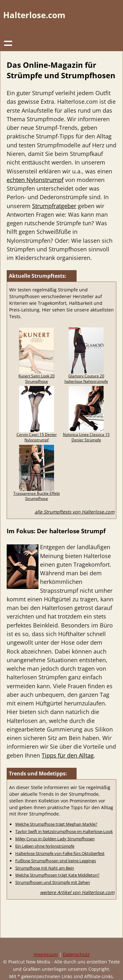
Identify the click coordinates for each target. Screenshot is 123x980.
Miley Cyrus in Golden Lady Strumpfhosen (55, 839)
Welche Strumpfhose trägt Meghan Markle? (56, 824)
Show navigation (8, 43)
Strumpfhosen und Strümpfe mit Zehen (53, 882)
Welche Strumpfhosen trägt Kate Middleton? (57, 875)
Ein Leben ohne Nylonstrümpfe (45, 846)
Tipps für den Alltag (68, 755)
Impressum (46, 954)
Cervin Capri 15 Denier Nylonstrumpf (37, 437)
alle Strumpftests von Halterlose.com (75, 512)
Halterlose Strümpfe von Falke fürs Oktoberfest (60, 853)
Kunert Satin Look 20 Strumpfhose (37, 379)
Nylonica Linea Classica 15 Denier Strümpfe (86, 437)
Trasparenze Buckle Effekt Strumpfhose (37, 496)
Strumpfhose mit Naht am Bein (45, 868)
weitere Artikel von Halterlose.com (77, 892)
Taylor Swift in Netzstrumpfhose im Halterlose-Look (64, 831)
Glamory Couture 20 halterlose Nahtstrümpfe (86, 379)
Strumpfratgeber (54, 206)
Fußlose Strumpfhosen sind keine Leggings (56, 861)
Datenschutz (76, 954)
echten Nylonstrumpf (35, 180)
